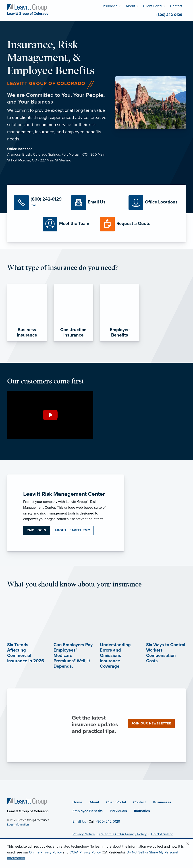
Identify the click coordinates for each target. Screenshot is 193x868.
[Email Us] (96, 203)
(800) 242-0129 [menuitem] (169, 15)
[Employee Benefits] (120, 313)
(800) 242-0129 (108, 821)
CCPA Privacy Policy (85, 852)
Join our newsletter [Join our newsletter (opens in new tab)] (151, 723)
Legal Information (18, 825)
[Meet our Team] (68, 224)
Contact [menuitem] (176, 6)
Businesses (162, 802)
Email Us (79, 821)
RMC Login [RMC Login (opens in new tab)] (36, 530)
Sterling (65, 160)
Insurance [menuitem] (110, 6)
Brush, (28, 155)
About (94, 802)
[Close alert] (188, 844)
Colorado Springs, (47, 155)
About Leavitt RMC (72, 530)
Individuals (118, 811)
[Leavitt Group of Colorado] (27, 7)
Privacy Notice (84, 834)
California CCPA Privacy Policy (123, 834)
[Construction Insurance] (73, 313)
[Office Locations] (154, 203)
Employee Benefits (88, 811)
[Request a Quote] (125, 224)
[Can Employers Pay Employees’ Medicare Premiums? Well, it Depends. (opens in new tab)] (73, 644)
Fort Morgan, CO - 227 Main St (35, 160)
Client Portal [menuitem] (153, 6)
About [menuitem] (130, 6)
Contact (139, 802)
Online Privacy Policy (45, 852)
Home (77, 802)
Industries (142, 811)
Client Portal (116, 802)
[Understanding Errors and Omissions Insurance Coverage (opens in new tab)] (120, 644)
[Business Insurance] (27, 313)
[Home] (27, 801)
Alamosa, (15, 155)
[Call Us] (39, 203)
